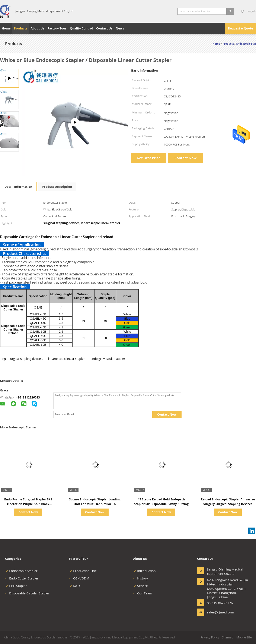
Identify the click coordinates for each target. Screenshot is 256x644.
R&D (74, 586)
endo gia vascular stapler (108, 359)
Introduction (144, 571)
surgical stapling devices (25, 359)
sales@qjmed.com (220, 612)
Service (140, 586)
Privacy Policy (210, 637)
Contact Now (185, 158)
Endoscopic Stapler (21, 571)
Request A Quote (241, 28)
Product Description (57, 187)
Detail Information (18, 187)
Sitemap (228, 637)
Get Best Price (149, 158)
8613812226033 (29, 397)
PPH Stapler (16, 586)
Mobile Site (244, 637)
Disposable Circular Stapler (27, 593)
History (140, 578)
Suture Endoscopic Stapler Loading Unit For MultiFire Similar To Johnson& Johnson (95, 504)
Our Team (143, 593)
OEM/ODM (79, 578)
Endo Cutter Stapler (22, 578)
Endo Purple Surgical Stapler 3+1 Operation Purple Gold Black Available (28, 504)
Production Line (83, 571)
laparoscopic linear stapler (66, 359)
